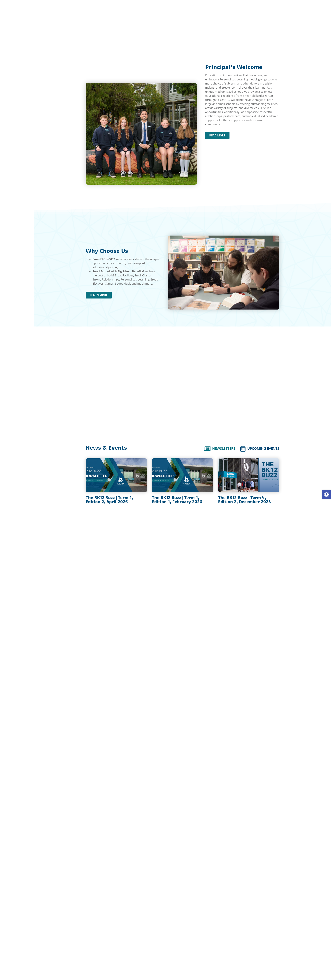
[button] (327, 494)
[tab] (220, 449)
